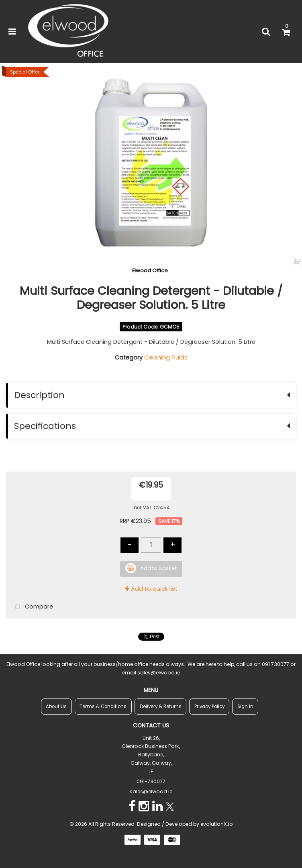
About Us (56, 707)
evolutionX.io (217, 824)
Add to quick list (151, 589)
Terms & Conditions (103, 707)
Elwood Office (150, 271)
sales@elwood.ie (151, 791)
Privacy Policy (209, 707)
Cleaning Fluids (166, 357)
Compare (32, 607)
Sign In (245, 707)
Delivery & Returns (161, 707)
